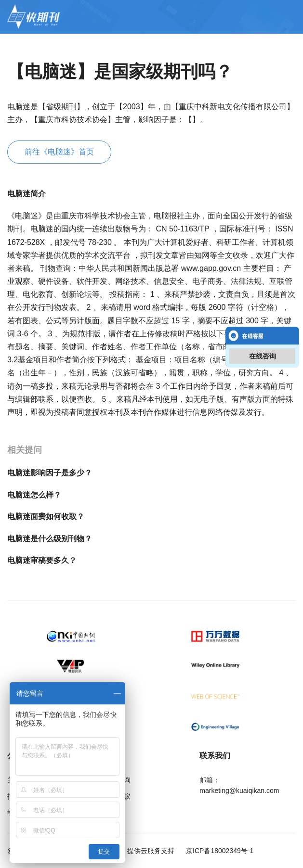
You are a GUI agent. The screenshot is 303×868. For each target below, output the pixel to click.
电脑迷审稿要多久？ (42, 560)
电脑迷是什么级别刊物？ (50, 539)
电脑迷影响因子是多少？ (50, 473)
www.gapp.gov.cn (212, 268)
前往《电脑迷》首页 (59, 152)
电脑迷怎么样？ (34, 495)
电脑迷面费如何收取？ (46, 517)
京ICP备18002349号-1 (219, 851)
